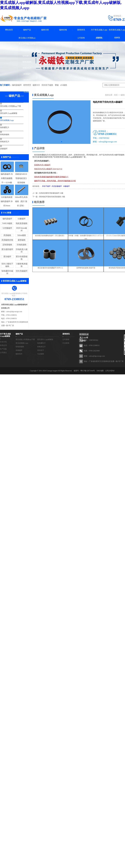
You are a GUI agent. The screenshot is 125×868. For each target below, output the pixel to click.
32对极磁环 (7, 228)
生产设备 (99, 50)
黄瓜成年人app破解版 (27, 44)
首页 (116, 95)
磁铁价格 (63, 30)
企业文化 (99, 38)
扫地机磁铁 (22, 245)
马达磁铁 (27, 92)
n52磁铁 (63, 85)
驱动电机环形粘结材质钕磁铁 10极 (52, 197)
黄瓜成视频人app (27, 50)
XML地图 (100, 371)
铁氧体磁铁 (27, 62)
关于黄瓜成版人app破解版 (99, 34)
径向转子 (27, 80)
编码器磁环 (17, 85)
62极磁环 (22, 219)
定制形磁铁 (7, 245)
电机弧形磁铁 (22, 223)
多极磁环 (27, 74)
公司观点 (99, 56)
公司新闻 (81, 38)
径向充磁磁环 (22, 271)
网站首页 (9, 30)
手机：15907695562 (91, 340)
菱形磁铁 (22, 240)
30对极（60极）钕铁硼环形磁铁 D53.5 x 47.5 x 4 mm (88, 236)
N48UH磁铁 (7, 223)
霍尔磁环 (7, 257)
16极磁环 (66, 186)
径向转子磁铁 (47, 85)
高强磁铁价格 (7, 240)
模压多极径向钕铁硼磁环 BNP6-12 (50, 267)
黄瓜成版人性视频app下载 (27, 39)
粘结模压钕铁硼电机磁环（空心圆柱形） (50, 234)
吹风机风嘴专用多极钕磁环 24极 (51, 193)
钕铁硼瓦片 (27, 56)
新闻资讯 (81, 30)
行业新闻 (81, 44)
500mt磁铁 (22, 235)
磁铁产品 (27, 30)
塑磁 (56, 85)
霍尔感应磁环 (7, 249)
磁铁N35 (36, 85)
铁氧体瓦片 (27, 68)
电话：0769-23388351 (92, 346)
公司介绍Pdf (110, 371)
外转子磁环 (46, 186)
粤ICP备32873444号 (88, 371)
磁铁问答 (45, 30)
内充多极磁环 (57, 186)
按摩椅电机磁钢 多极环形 (88, 267)
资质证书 (99, 44)
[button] (62, 142)
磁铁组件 (27, 86)
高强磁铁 (7, 235)
